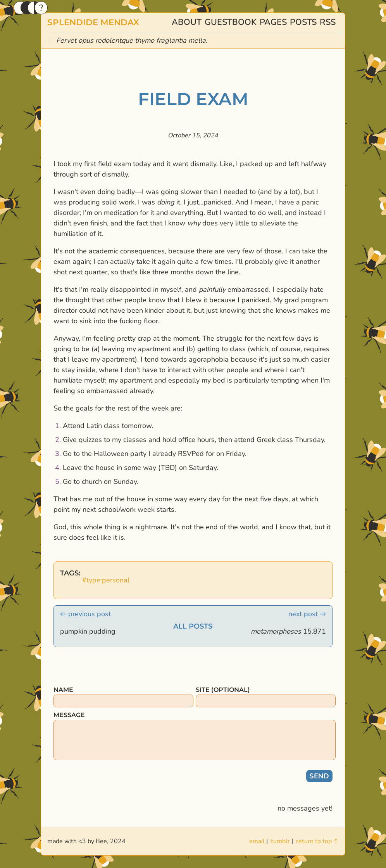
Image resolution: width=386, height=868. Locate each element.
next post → (307, 614)
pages (273, 22)
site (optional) (223, 690)
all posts (193, 626)
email (257, 841)
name (63, 690)
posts (303, 22)
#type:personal (106, 580)
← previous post (85, 614)
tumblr (280, 841)
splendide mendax (93, 22)
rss (328, 22)
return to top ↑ (317, 841)
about (187, 22)
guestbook (231, 22)
